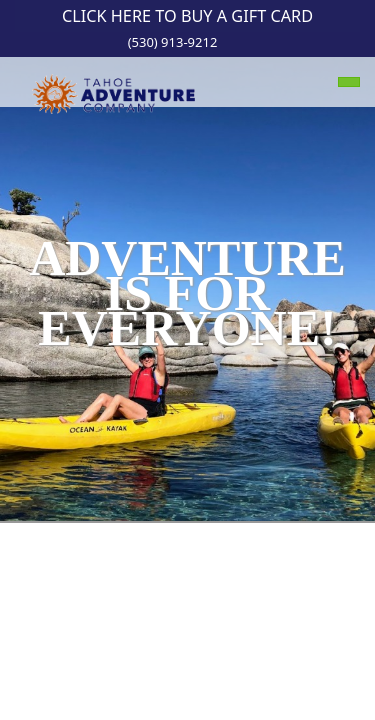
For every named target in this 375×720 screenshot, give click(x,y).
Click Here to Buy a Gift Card (187, 16)
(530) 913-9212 (173, 42)
